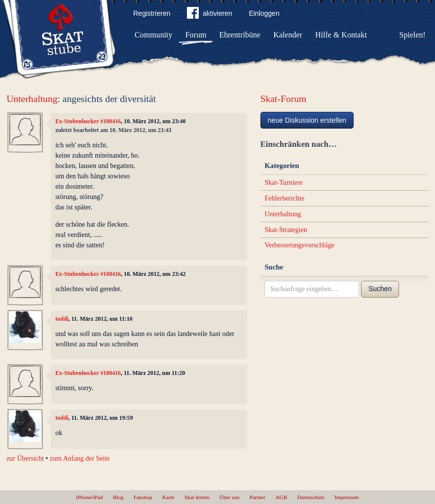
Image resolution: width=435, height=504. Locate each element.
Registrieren (152, 13)
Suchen (380, 289)
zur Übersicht (25, 458)
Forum (196, 35)
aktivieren (210, 15)
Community (153, 35)
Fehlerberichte (284, 198)
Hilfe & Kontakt (341, 35)
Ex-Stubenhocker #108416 (88, 121)
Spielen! (413, 35)
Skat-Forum (284, 99)
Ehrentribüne (240, 35)
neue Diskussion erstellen (307, 120)
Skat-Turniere (283, 183)
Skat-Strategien (286, 230)
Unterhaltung (32, 99)
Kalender (288, 35)
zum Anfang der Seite (80, 458)
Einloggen (264, 13)
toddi (62, 319)
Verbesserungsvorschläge (299, 245)
